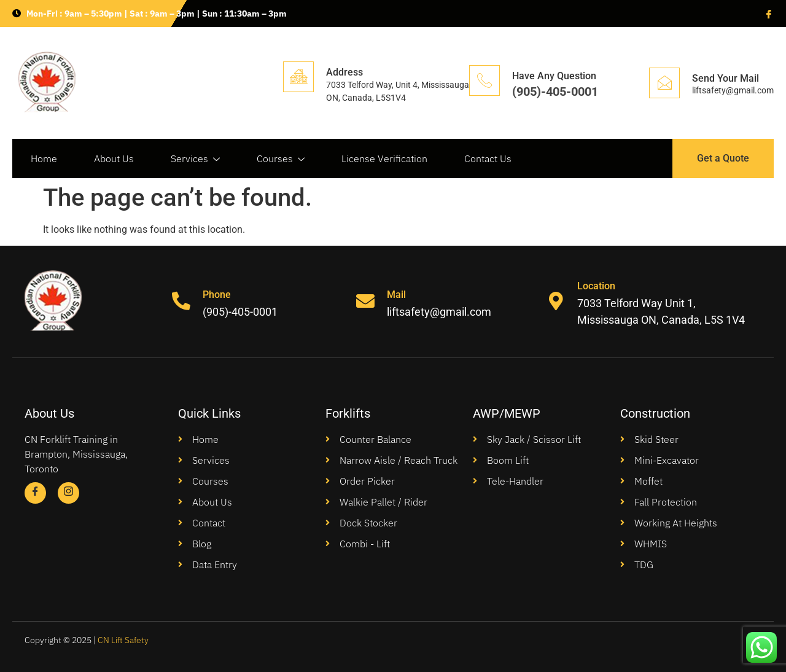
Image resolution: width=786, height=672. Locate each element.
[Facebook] (768, 14)
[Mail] (365, 302)
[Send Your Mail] (664, 83)
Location (596, 286)
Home (44, 158)
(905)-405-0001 (555, 92)
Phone (217, 295)
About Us (114, 158)
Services (195, 159)
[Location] (556, 302)
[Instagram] (68, 493)
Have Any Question (554, 76)
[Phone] (181, 302)
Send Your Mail (726, 78)
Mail (396, 295)
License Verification (384, 158)
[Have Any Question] (484, 80)
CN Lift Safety (123, 640)
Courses (281, 159)
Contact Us (488, 158)
